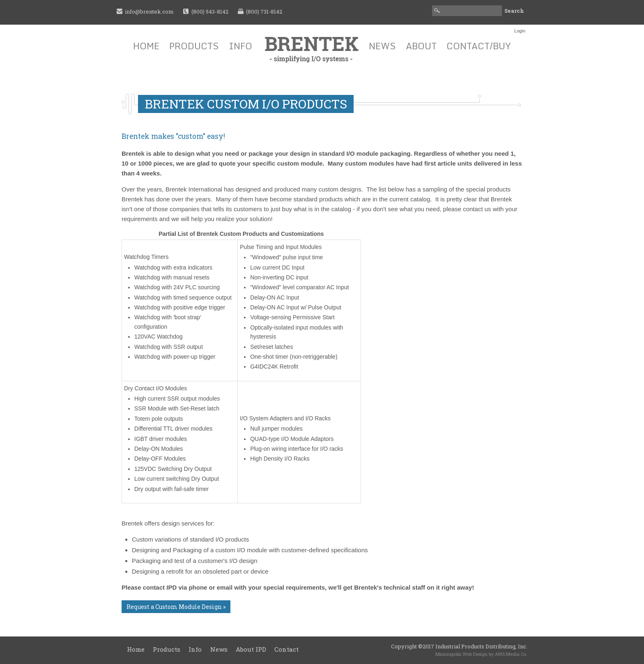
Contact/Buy (479, 46)
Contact (286, 649)
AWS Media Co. (511, 654)
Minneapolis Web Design (461, 654)
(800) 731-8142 (264, 12)
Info (240, 46)
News (382, 46)
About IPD (251, 649)
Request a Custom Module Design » (176, 607)
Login (520, 31)
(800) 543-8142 (210, 12)
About (421, 46)
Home (146, 46)
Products (194, 46)
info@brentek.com (149, 12)
